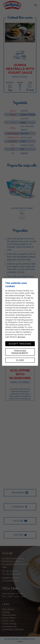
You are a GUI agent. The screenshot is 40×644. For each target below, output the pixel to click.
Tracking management (20, 352)
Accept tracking (20, 344)
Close (20, 360)
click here (21, 337)
